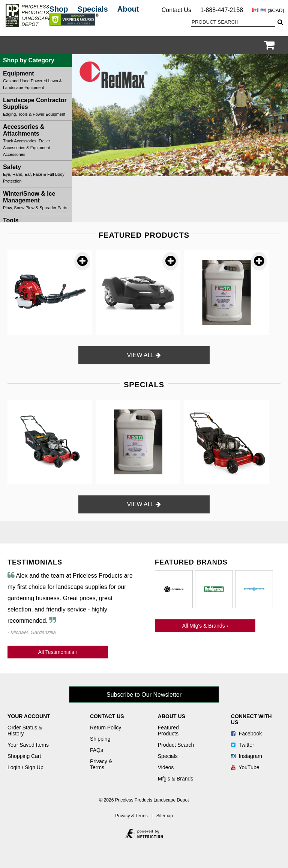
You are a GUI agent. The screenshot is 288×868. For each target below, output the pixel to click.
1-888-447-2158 (222, 10)
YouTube (245, 767)
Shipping (100, 739)
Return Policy (106, 728)
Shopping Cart (24, 756)
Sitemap (165, 816)
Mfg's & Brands (176, 779)
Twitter (243, 745)
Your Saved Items (28, 745)
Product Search (176, 745)
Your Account (29, 716)
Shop (59, 9)
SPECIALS (144, 385)
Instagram (247, 756)
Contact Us (176, 10)
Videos (166, 767)
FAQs (97, 750)
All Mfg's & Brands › (205, 626)
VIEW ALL (144, 355)
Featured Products (168, 731)
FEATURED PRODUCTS (144, 235)
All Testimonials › (58, 652)
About (128, 9)
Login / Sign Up (25, 767)
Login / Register (259, 45)
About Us (172, 716)
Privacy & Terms (101, 764)
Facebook (246, 734)
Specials (93, 9)
